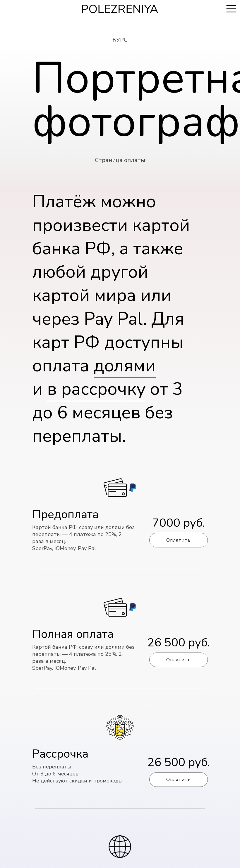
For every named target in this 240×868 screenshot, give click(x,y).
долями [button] (125, 366)
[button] (120, 753)
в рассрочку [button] (96, 389)
